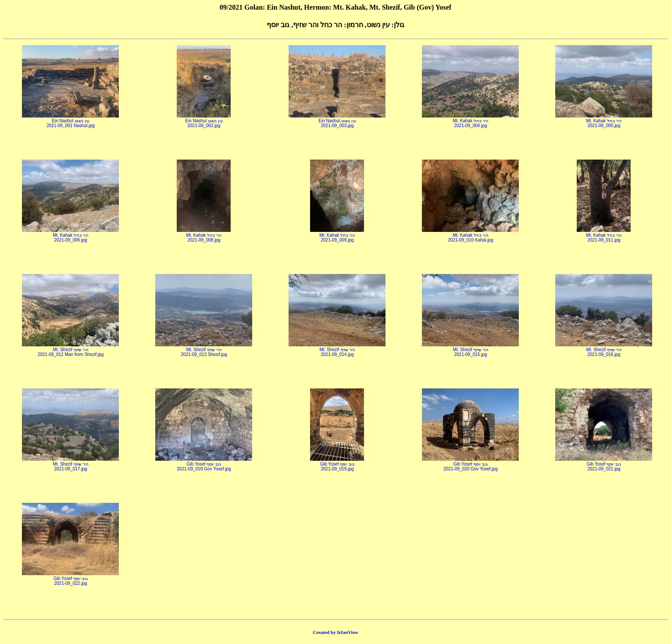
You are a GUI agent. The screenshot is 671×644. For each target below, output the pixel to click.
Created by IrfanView (335, 632)
